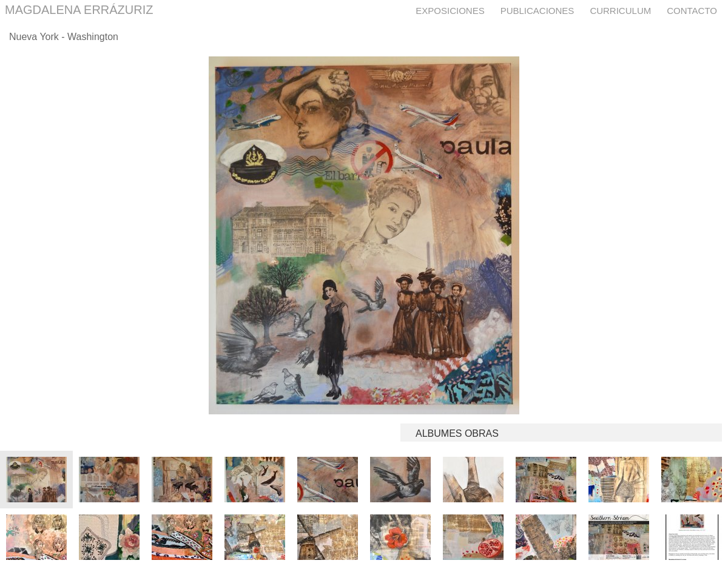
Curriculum (620, 11)
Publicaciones (538, 11)
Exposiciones (450, 11)
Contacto (692, 11)
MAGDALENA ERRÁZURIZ (79, 10)
